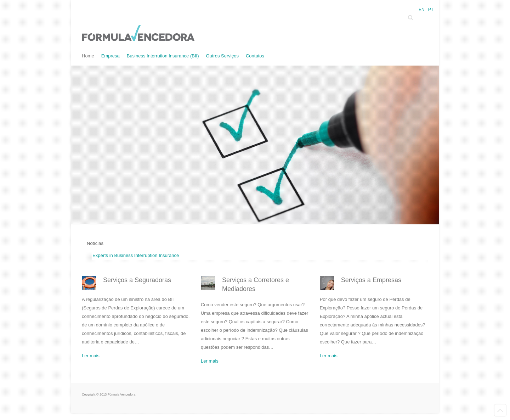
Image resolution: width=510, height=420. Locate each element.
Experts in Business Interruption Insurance (136, 255)
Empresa (110, 56)
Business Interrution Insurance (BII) (163, 56)
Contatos (255, 56)
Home (88, 56)
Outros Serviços (222, 56)
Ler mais (91, 356)
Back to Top (500, 410)
